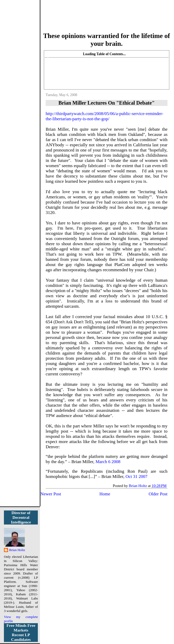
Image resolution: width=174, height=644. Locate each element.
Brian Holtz (17, 550)
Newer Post (51, 494)
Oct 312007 (136, 476)
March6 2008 (108, 462)
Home (105, 494)
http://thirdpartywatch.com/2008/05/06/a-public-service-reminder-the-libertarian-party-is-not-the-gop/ (104, 116)
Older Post (158, 494)
